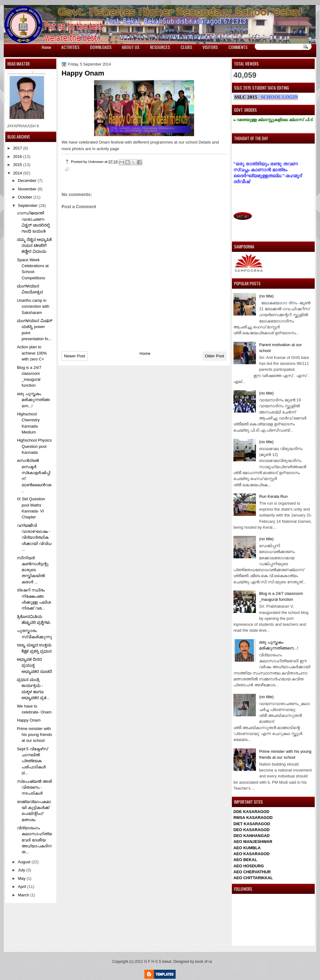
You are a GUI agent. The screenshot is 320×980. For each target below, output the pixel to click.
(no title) (266, 296)
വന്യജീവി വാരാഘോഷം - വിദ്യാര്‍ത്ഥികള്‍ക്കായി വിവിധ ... (34, 537)
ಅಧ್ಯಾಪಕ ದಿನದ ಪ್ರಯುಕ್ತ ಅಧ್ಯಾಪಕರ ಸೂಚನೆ (34, 665)
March (24, 895)
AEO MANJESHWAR (253, 842)
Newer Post (75, 356)
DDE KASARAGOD (251, 812)
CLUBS (186, 47)
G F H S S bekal (158, 962)
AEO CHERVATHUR (252, 872)
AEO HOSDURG (249, 866)
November (28, 189)
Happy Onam (29, 720)
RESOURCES (160, 47)
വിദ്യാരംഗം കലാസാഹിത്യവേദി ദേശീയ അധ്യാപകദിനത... (34, 840)
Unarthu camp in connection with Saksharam (33, 306)
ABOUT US (131, 47)
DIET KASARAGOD (252, 824)
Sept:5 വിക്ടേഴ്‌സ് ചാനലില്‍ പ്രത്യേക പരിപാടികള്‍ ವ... (32, 761)
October (25, 197)
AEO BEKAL (245, 860)
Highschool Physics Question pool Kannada (34, 446)
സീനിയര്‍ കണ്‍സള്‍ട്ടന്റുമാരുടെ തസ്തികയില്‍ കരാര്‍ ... (33, 570)
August (25, 862)
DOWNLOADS (101, 47)
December (28, 181)
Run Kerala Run (273, 496)
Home (46, 47)
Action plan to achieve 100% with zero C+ (32, 353)
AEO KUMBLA (247, 848)
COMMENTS (238, 47)
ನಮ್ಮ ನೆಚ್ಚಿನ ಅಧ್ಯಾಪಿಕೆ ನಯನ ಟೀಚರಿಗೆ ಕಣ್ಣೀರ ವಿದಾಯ (34, 246)
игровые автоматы (17, 3)
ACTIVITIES (70, 47)
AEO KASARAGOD (252, 854)
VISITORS (210, 47)
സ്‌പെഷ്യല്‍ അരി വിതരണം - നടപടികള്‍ (34, 787)
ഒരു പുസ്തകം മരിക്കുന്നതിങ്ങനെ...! (33, 400)
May (22, 878)
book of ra (204, 962)
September (28, 206)
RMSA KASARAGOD (253, 818)
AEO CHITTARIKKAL (253, 878)
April (22, 887)
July (22, 870)
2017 (18, 148)
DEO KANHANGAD (252, 836)
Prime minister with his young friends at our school (34, 735)
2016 (18, 157)
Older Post (215, 356)
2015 (18, 165)
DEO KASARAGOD (252, 830)
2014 (18, 173)
